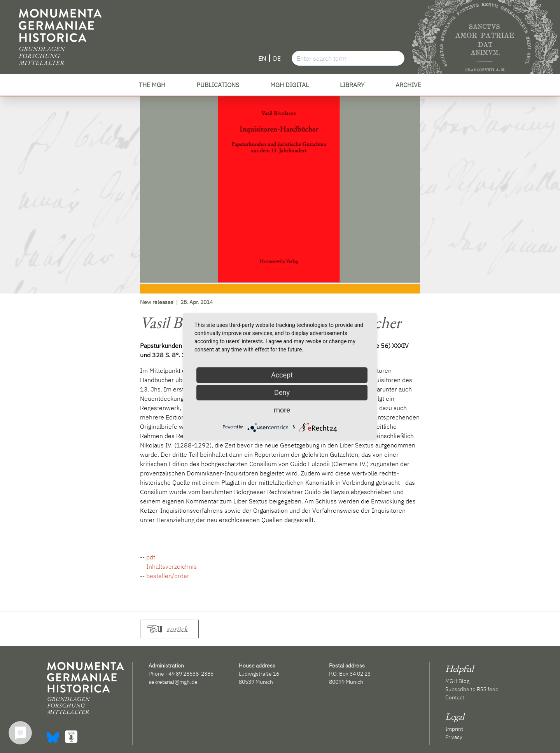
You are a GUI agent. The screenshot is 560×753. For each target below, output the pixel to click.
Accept (282, 375)
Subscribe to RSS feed (472, 689)
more (282, 410)
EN (262, 58)
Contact (455, 697)
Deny (282, 392)
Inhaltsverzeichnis (171, 566)
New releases (157, 302)
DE (277, 58)
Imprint (454, 729)
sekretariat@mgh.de (173, 682)
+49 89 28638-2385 (189, 674)
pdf (151, 557)
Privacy (454, 737)
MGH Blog (457, 681)
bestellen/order (168, 576)
